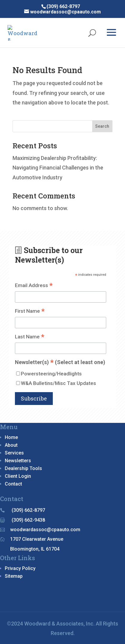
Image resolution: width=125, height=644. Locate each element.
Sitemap (14, 576)
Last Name (30, 337)
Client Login (18, 476)
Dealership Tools (23, 468)
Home (11, 437)
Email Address (34, 286)
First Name (30, 311)
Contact (13, 484)
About (11, 445)
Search (102, 126)
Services (14, 453)
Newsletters (18, 461)
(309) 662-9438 (28, 520)
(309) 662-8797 (28, 510)
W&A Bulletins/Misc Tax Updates (58, 383)
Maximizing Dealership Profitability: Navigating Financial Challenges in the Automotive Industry (58, 168)
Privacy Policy (20, 568)
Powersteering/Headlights (51, 374)
